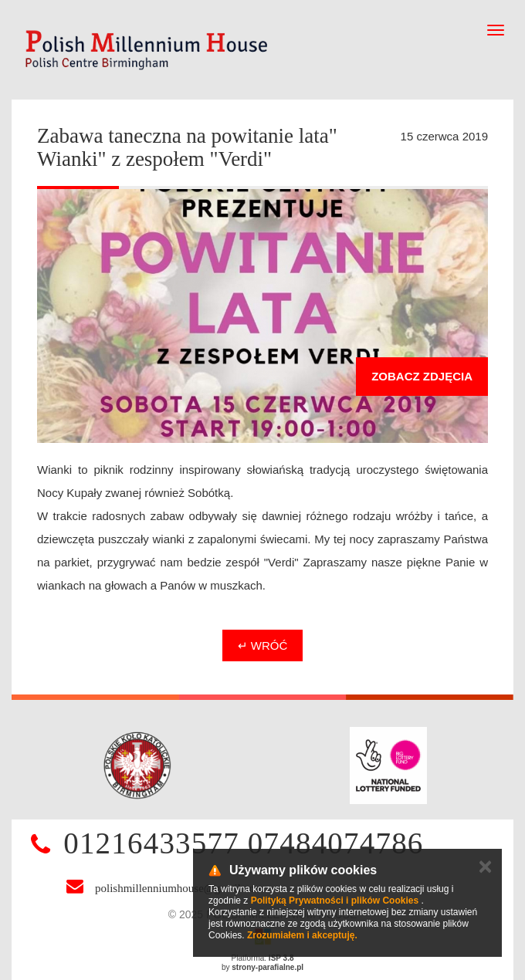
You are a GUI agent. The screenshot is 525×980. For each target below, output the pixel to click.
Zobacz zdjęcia (422, 376)
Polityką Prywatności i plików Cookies (335, 901)
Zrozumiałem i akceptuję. (302, 935)
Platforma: (263, 958)
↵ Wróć (263, 645)
